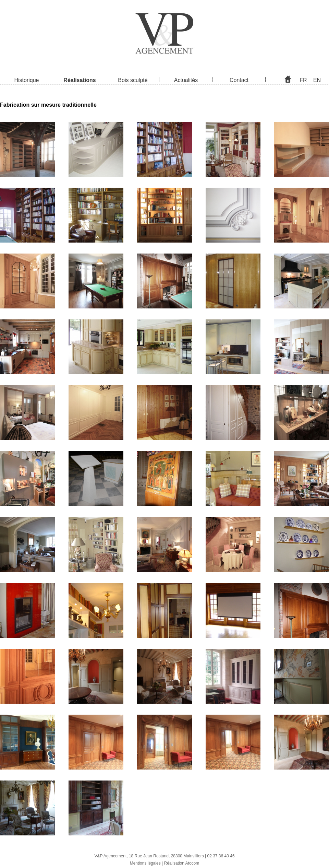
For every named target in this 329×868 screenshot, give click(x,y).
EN (317, 80)
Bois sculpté (133, 80)
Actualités (186, 80)
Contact (239, 80)
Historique (26, 80)
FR (303, 80)
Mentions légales (145, 863)
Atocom (192, 863)
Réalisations (80, 80)
